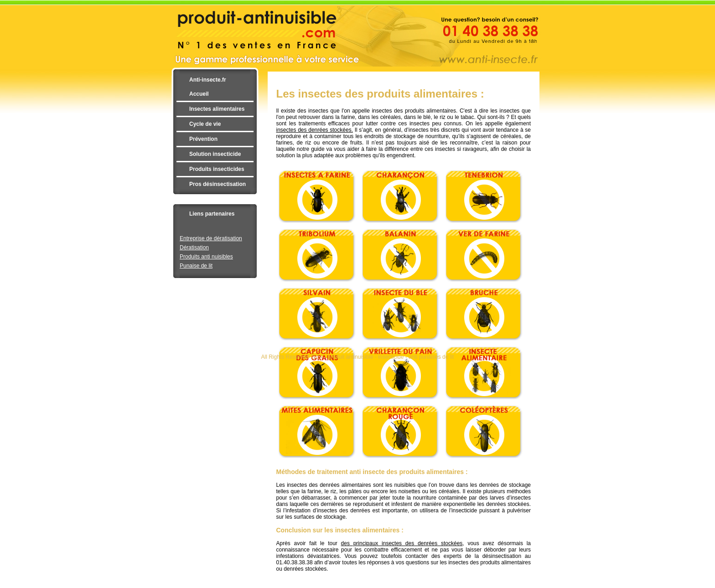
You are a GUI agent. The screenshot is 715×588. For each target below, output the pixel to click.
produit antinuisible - (353, 357)
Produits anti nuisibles (206, 257)
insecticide (391, 357)
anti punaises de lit (431, 357)
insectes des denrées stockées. (315, 130)
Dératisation (194, 248)
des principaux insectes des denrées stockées (402, 543)
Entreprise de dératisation (211, 238)
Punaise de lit (196, 266)
